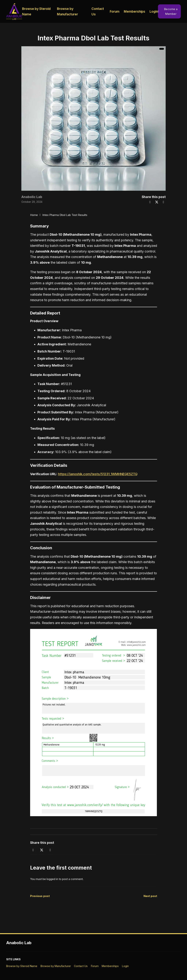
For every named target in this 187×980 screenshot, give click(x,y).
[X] (157, 202)
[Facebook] (150, 202)
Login (154, 11)
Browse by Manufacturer (67, 11)
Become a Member (168, 11)
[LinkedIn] (163, 202)
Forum (115, 11)
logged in (52, 879)
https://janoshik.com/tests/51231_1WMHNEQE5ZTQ (98, 474)
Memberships (134, 11)
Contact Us (98, 11)
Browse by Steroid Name (36, 11)
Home (34, 215)
